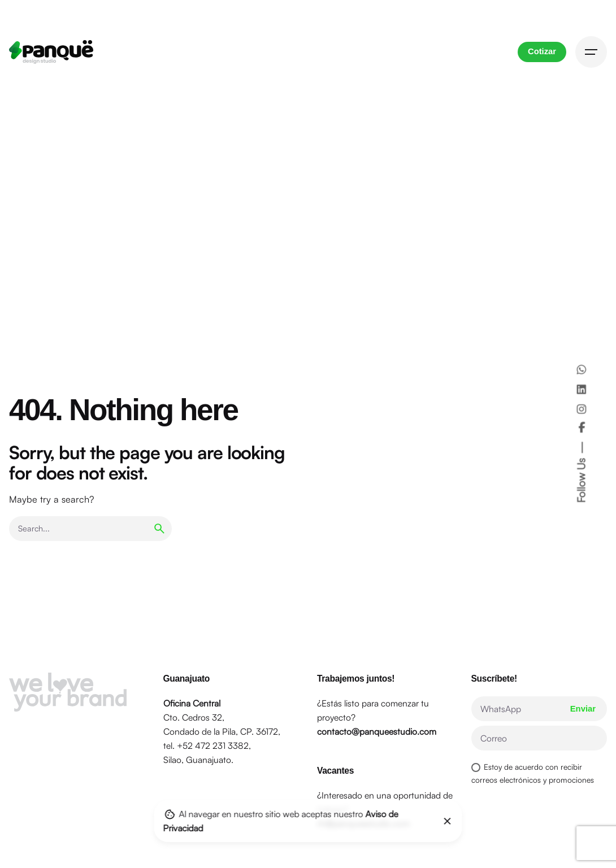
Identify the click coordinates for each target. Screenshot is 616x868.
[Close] (448, 821)
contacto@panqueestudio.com (377, 731)
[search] (159, 529)
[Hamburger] (591, 52)
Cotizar (542, 51)
